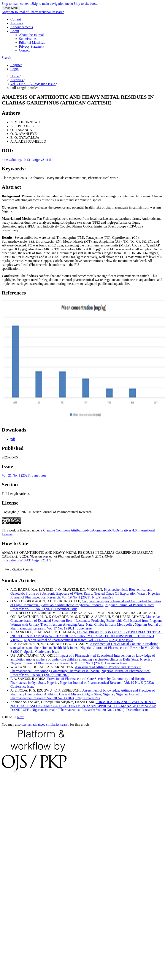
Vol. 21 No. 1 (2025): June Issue (33, 84)
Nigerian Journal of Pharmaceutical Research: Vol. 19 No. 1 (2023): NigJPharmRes (85, 595)
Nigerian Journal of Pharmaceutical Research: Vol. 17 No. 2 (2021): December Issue (69, 663)
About (15, 31)
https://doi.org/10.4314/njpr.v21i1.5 (26, 160)
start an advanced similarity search (45, 724)
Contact (24, 50)
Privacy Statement (32, 46)
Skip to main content (16, 4)
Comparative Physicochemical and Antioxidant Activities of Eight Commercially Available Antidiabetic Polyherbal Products (86, 603)
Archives (17, 23)
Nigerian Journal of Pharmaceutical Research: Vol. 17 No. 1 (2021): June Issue (86, 626)
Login (14, 69)
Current (16, 19)
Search (6, 58)
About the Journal (31, 35)
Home (15, 76)
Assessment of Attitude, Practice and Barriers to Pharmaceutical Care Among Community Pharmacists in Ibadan (76, 669)
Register (16, 65)
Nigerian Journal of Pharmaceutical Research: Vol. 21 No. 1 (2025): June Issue (79, 640)
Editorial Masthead (32, 43)
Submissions (28, 39)
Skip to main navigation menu (52, 4)
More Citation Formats (19, 569)
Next (20, 717)
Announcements (22, 27)
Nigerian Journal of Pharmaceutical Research (33, 12)
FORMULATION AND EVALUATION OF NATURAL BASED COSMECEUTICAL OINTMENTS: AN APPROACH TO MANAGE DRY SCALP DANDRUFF (83, 706)
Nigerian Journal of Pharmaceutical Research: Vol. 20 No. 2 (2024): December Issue (90, 710)
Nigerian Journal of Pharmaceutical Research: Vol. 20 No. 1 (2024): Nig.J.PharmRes (76, 696)
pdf (13, 439)
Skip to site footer (86, 4)
